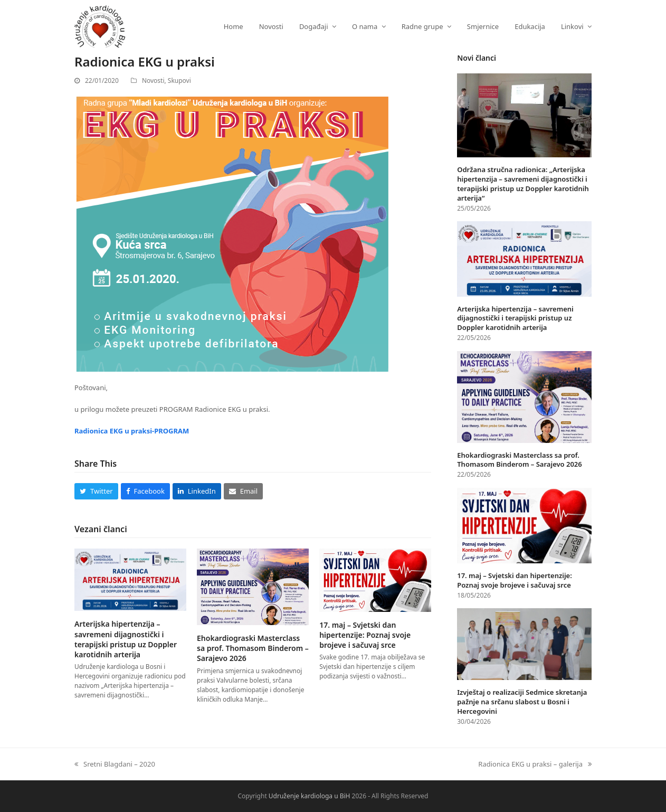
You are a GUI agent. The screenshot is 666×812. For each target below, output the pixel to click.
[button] (96, 491)
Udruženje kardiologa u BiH (310, 796)
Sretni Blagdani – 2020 (115, 764)
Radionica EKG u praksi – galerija (535, 764)
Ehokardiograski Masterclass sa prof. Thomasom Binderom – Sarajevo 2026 (253, 648)
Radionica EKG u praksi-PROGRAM (132, 431)
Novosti (153, 81)
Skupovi (179, 81)
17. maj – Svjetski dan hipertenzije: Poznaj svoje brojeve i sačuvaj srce (365, 635)
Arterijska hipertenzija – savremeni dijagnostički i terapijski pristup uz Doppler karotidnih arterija (126, 639)
